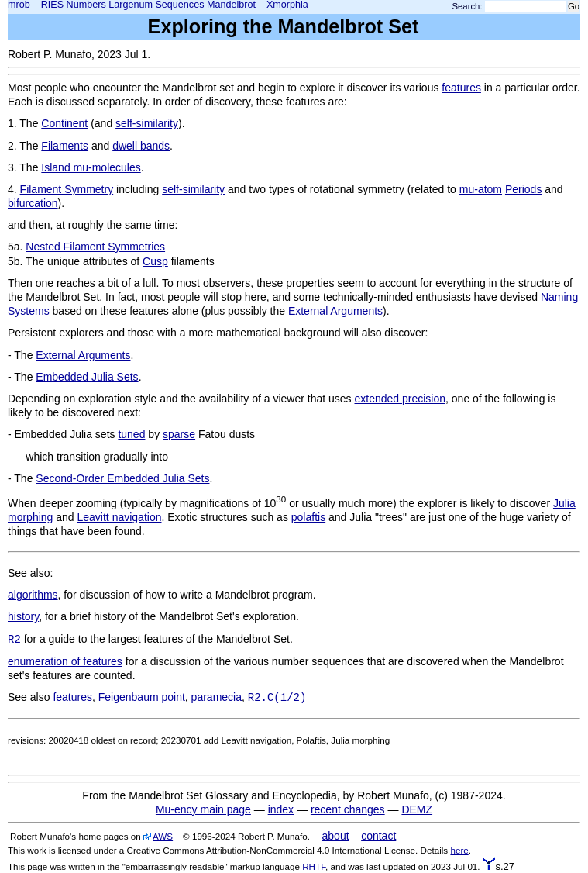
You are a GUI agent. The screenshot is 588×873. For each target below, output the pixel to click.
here (459, 850)
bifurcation (33, 203)
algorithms (33, 595)
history (23, 616)
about (336, 836)
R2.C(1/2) (277, 698)
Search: (468, 6)
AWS (163, 836)
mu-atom (481, 189)
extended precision (401, 399)
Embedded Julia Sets (87, 377)
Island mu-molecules (91, 167)
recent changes (348, 809)
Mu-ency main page (203, 809)
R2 (14, 640)
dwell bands (141, 146)
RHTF (314, 866)
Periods (523, 189)
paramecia (217, 697)
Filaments (65, 146)
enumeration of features (65, 661)
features (461, 88)
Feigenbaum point (142, 697)
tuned (131, 434)
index (281, 809)
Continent (64, 123)
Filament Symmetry (67, 189)
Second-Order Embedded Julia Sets (122, 478)
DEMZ (417, 809)
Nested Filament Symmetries (95, 247)
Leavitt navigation (120, 517)
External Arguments (335, 311)
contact (378, 836)
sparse (179, 434)
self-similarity (147, 123)
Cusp (155, 261)
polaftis (308, 517)
